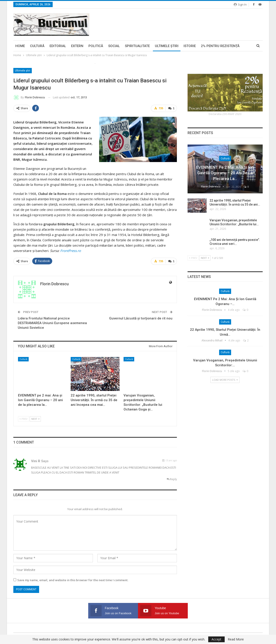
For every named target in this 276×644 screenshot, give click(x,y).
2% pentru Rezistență (220, 46)
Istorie (190, 46)
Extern (77, 46)
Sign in (240, 4)
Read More (236, 639)
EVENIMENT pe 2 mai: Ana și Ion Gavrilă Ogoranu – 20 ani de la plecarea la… (225, 173)
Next (35, 419)
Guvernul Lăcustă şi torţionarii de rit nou (141, 318)
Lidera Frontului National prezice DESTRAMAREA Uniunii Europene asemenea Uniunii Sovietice (52, 323)
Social (114, 46)
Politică (96, 46)
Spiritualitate (137, 46)
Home (20, 46)
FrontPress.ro (71, 251)
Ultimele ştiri (167, 46)
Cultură (37, 46)
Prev (24, 419)
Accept (216, 639)
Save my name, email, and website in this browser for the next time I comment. (73, 580)
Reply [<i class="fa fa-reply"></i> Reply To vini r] (172, 479)
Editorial (58, 46)
